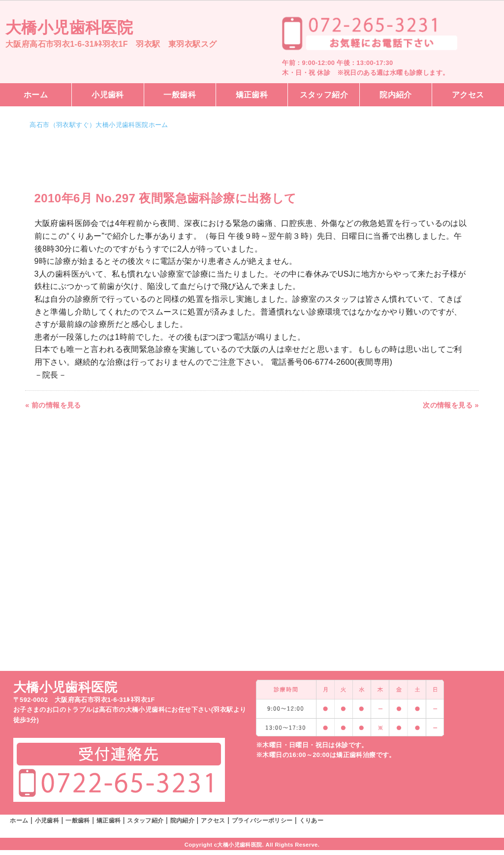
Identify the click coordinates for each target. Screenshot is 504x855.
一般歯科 (180, 95)
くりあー (312, 821)
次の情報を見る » (451, 405)
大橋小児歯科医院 (69, 28)
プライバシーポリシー (262, 821)
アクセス (468, 95)
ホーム (36, 95)
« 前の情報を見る (53, 405)
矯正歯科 (252, 95)
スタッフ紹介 (324, 95)
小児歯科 (108, 95)
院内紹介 (396, 95)
